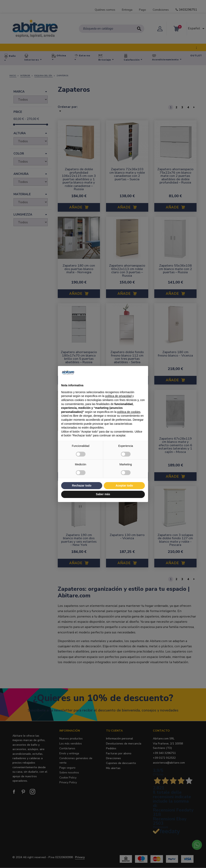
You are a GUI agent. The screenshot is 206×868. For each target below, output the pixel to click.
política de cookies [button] (129, 412)
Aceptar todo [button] (124, 486)
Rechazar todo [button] (82, 486)
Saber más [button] (103, 494)
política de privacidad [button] (118, 396)
